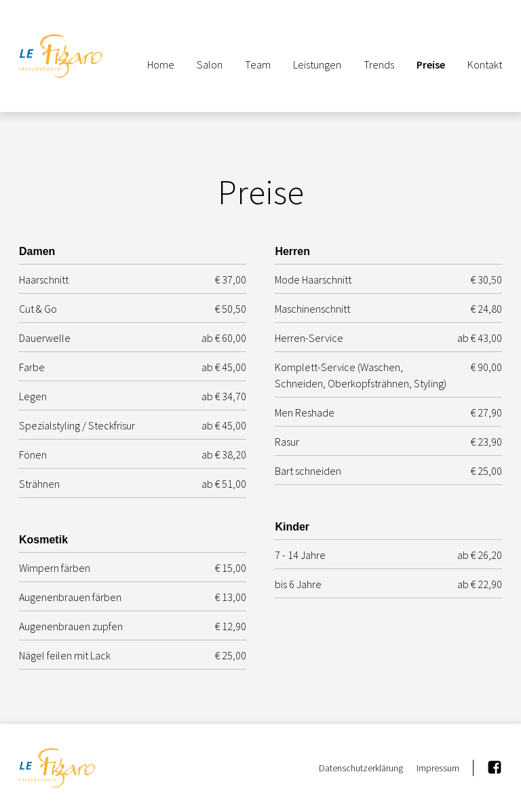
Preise (431, 64)
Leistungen (317, 64)
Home (161, 64)
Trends (379, 64)
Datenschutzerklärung (361, 768)
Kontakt (485, 64)
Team (258, 64)
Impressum (438, 768)
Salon (210, 64)
